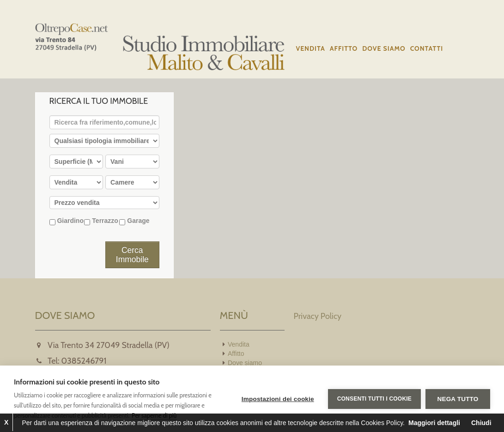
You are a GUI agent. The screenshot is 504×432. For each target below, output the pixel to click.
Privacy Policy (318, 316)
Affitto (344, 48)
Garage (134, 221)
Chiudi (481, 423)
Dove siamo (384, 48)
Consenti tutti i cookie (374, 399)
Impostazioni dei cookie (278, 399)
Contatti (427, 48)
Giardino (67, 221)
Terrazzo (101, 221)
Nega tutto (458, 399)
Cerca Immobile (132, 255)
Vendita (311, 48)
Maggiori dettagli (434, 423)
